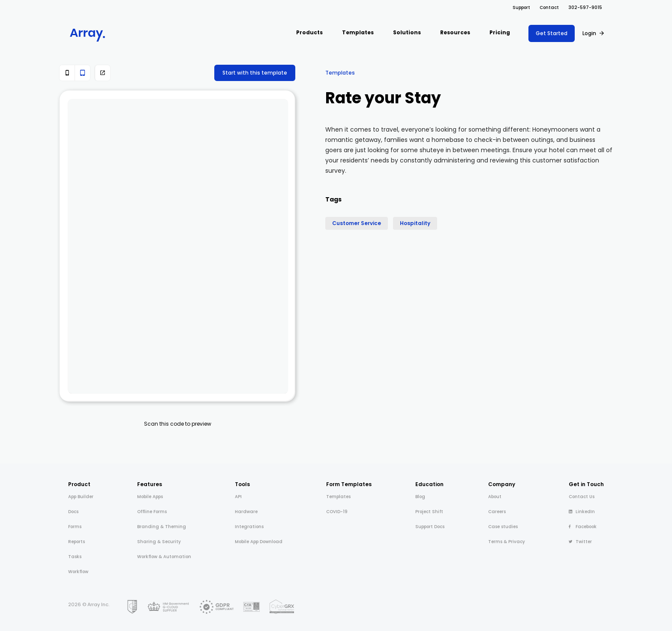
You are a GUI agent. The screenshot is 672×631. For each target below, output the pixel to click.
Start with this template (255, 73)
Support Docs (430, 527)
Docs (73, 512)
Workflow (78, 572)
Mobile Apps (150, 497)
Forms (75, 527)
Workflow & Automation (164, 557)
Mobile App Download (259, 542)
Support (521, 8)
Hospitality (415, 223)
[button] (309, 33)
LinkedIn (582, 512)
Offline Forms (152, 512)
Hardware (246, 512)
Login (589, 33)
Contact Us (582, 497)
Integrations (249, 527)
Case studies (503, 527)
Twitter (580, 542)
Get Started (552, 33)
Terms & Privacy (507, 542)
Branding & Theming (162, 527)
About (495, 497)
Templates (340, 73)
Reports (76, 542)
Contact (549, 8)
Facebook (583, 527)
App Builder (81, 497)
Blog (420, 497)
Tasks (75, 557)
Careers (497, 512)
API (238, 497)
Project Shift (429, 512)
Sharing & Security (159, 542)
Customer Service (357, 223)
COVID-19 (337, 512)
